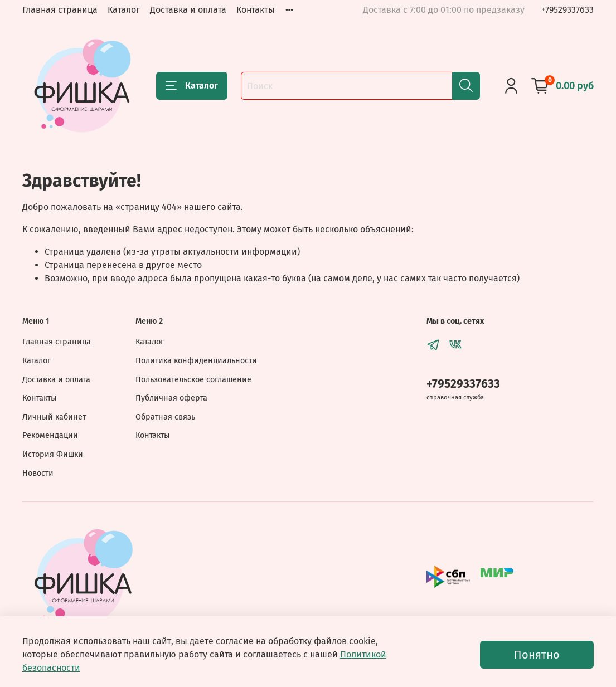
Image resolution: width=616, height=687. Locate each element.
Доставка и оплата (188, 10)
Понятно (537, 655)
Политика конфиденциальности (196, 361)
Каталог (124, 10)
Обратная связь (165, 417)
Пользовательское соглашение (193, 380)
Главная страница (60, 10)
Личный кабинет (54, 417)
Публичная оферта (171, 398)
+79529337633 (568, 10)
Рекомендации (50, 435)
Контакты (256, 10)
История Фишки (53, 454)
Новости (38, 473)
